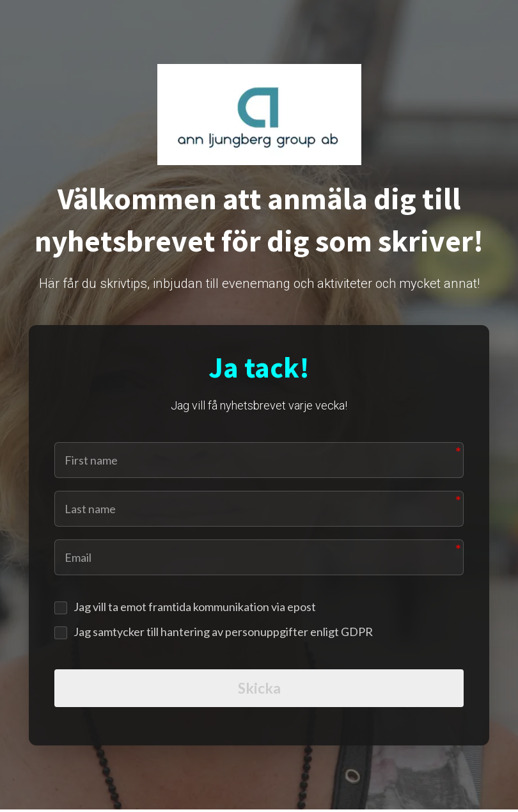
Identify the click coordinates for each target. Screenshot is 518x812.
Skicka (259, 689)
